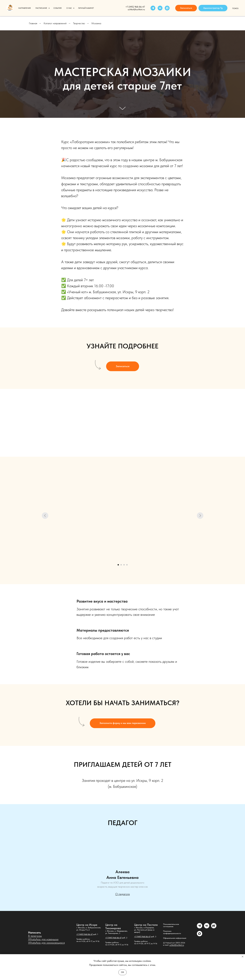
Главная (33, 23)
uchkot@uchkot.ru (177, 945)
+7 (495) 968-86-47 (135, 7)
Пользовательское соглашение (171, 925)
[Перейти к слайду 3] (124, 565)
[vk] (160, 8)
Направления (24, 8)
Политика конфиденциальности (172, 932)
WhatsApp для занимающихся (46, 943)
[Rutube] (214, 927)
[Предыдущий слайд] (45, 516)
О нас (69, 8)
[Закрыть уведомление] (243, 957)
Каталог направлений (55, 23)
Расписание (42, 8)
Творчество (79, 23)
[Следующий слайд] (200, 516)
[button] (186, 8)
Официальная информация (175, 938)
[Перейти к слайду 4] (127, 565)
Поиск (235, 8)
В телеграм (35, 936)
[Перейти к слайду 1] (118, 565)
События (57, 8)
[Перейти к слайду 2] (121, 565)
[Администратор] (200, 927)
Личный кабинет (86, 8)
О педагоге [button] (123, 894)
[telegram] (153, 8)
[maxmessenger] (167, 8)
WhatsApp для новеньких (43, 939)
